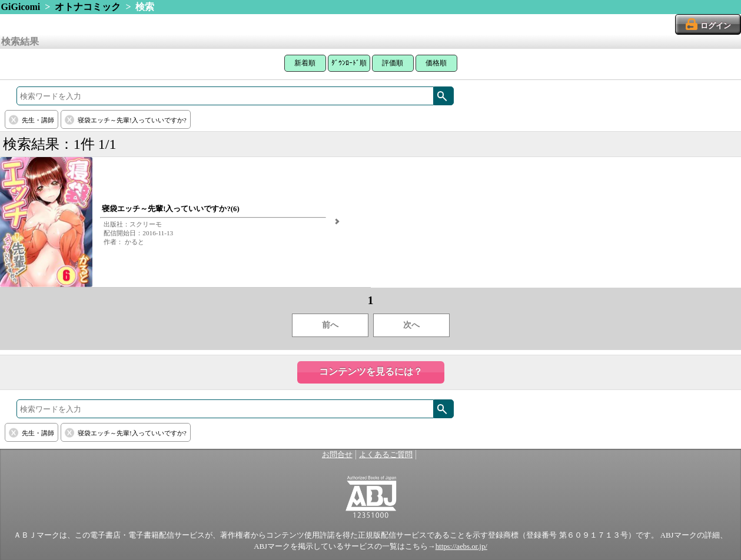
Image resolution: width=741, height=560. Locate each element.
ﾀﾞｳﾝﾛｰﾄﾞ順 (349, 63)
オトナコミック (88, 7)
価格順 (436, 63)
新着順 (305, 63)
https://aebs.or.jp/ (461, 546)
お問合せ (337, 455)
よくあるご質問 (386, 455)
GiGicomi (21, 7)
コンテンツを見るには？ (371, 371)
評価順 (393, 63)
